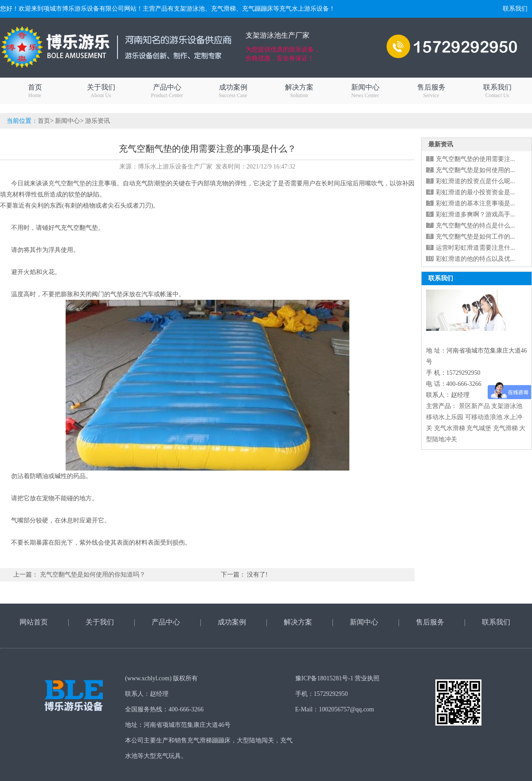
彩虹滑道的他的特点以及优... (475, 259)
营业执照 (367, 678)
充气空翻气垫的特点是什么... (475, 226)
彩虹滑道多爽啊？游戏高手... (475, 214)
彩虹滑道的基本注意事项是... (475, 203)
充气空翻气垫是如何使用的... (475, 170)
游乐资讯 (98, 121)
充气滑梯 (505, 428)
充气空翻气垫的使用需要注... (475, 159)
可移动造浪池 (484, 417)
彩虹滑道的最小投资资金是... (475, 192)
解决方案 (299, 91)
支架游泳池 (507, 406)
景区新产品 (474, 406)
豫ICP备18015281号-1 (324, 678)
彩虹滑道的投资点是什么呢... (475, 181)
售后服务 (431, 91)
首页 (35, 91)
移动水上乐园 (445, 417)
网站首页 (34, 622)
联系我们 (515, 9)
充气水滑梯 (450, 428)
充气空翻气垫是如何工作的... (475, 237)
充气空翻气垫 (67, 183)
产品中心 (167, 91)
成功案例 (233, 91)
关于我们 (101, 91)
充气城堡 (479, 428)
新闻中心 (365, 91)
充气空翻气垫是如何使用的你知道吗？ (93, 575)
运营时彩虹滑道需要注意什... (475, 248)
